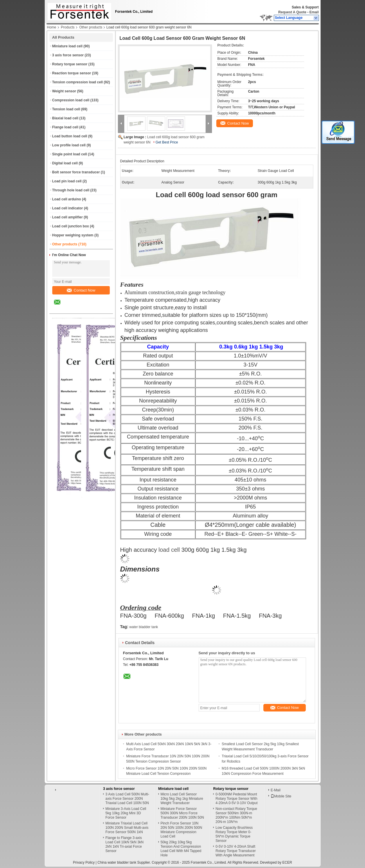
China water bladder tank (117, 862)
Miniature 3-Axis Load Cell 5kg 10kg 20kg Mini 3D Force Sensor (126, 813)
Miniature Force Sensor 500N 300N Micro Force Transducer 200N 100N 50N (182, 813)
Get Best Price (167, 142)
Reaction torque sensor (72, 73)
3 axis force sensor (68, 55)
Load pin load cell (67, 181)
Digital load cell (65, 163)
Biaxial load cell (65, 118)
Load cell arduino (67, 199)
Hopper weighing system (73, 235)
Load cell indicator (68, 208)
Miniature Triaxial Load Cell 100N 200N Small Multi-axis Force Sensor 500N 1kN (127, 828)
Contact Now (81, 290)
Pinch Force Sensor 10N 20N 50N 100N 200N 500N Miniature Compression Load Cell (181, 830)
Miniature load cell (68, 46)
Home (52, 27)
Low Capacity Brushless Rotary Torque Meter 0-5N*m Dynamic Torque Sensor (234, 834)
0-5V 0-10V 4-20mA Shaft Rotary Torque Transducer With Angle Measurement (236, 851)
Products (68, 27)
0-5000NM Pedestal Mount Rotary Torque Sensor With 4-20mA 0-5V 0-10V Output (237, 799)
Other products (91, 27)
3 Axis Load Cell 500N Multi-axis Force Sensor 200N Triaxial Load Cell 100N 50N (127, 799)
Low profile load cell (69, 145)
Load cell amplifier (68, 217)
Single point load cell (70, 154)
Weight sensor (64, 91)
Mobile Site (281, 796)
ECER (287, 862)
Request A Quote (292, 12)
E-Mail (276, 790)
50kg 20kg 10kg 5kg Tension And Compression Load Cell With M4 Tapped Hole (181, 849)
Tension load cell (66, 109)
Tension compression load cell (78, 82)
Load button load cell (70, 136)
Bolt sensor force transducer (76, 172)
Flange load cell (65, 127)
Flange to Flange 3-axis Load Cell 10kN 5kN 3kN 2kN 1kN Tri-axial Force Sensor (124, 844)
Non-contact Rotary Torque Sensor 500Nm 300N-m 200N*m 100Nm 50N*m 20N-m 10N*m (236, 815)
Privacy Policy (84, 862)
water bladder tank (144, 627)
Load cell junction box (71, 226)
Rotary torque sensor (70, 64)
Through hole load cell (71, 190)
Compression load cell (71, 100)
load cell (169, 550)
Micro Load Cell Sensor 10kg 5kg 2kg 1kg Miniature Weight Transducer (182, 799)
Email (314, 12)
